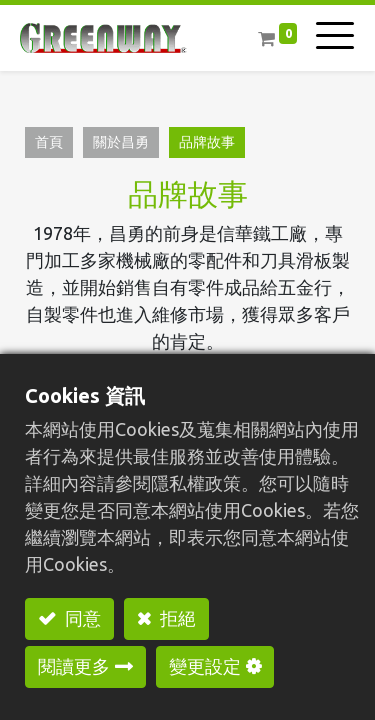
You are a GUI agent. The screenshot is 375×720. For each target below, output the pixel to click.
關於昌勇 (121, 142)
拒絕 (176, 618)
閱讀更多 (74, 666)
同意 (81, 618)
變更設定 (205, 666)
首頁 (49, 142)
